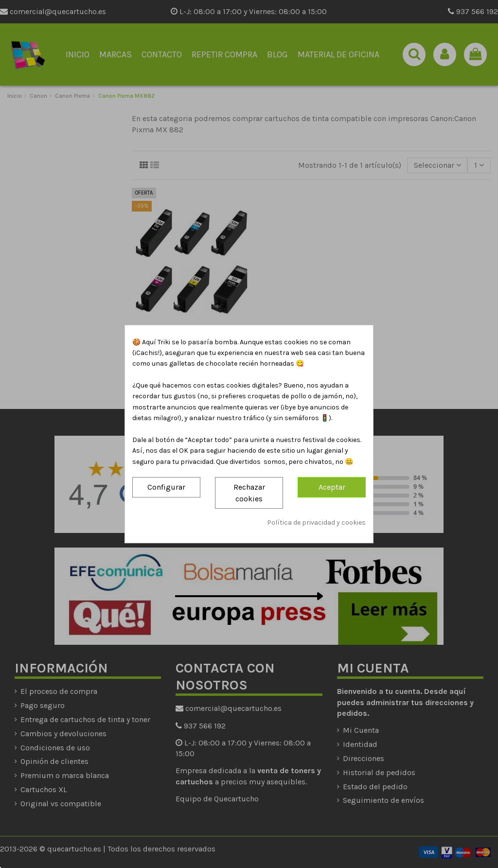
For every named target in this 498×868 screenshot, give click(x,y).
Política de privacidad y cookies (316, 523)
